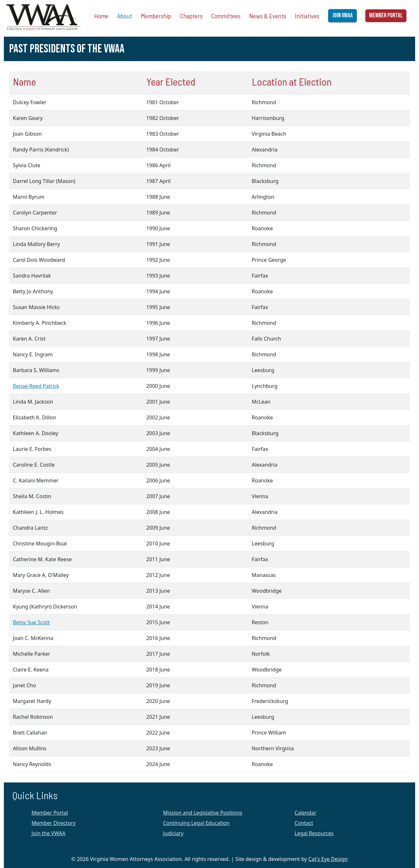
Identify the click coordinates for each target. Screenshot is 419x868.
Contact (304, 823)
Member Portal (50, 813)
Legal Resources (314, 833)
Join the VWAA (48, 833)
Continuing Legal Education (196, 823)
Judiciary (173, 833)
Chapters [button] (191, 16)
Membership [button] (156, 16)
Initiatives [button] (307, 16)
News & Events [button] (268, 16)
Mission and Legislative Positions (203, 813)
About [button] (125, 16)
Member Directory (54, 823)
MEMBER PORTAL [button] (386, 16)
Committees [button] (226, 16)
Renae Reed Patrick (36, 386)
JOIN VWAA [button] (342, 16)
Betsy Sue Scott (31, 622)
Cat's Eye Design (328, 859)
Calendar (305, 813)
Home (101, 16)
